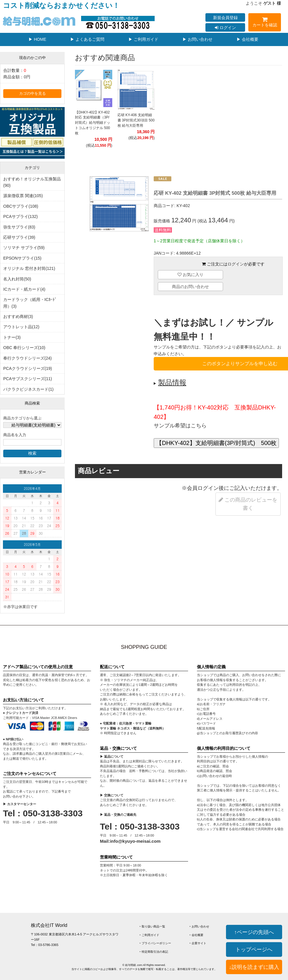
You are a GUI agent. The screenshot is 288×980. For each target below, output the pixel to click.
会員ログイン (203, 488)
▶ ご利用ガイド (143, 39)
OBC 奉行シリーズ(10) (24, 348)
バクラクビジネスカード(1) (28, 389)
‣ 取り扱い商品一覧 (152, 926)
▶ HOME (37, 39)
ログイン (225, 28)
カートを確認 (265, 23)
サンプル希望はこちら (180, 426)
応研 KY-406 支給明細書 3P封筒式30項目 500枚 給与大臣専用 (136, 120)
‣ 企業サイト (198, 943)
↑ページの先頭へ (254, 932)
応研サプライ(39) (19, 237)
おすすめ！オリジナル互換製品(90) (32, 182)
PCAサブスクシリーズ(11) (28, 379)
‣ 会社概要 (196, 935)
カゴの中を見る (32, 94)
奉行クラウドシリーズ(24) (27, 358)
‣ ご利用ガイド (149, 935)
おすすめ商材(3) (18, 316)
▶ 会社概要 (247, 39)
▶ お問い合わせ (197, 39)
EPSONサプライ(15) (22, 258)
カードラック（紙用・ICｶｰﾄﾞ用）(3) (30, 303)
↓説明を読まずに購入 (254, 967)
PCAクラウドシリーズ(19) (28, 368)
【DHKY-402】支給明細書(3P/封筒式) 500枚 (216, 443)
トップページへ (254, 949)
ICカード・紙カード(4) (24, 289)
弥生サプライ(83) (19, 227)
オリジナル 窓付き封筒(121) (29, 268)
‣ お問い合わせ (199, 926)
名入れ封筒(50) (17, 279)
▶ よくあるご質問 (87, 39)
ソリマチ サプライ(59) (24, 248)
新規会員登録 (225, 18)
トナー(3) (12, 337)
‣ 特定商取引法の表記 (154, 952)
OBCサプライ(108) (21, 206)
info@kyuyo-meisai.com (135, 841)
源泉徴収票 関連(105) (23, 196)
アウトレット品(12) (21, 327)
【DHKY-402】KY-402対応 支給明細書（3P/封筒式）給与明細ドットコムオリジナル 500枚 (93, 123)
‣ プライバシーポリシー (155, 943)
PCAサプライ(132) (20, 216)
